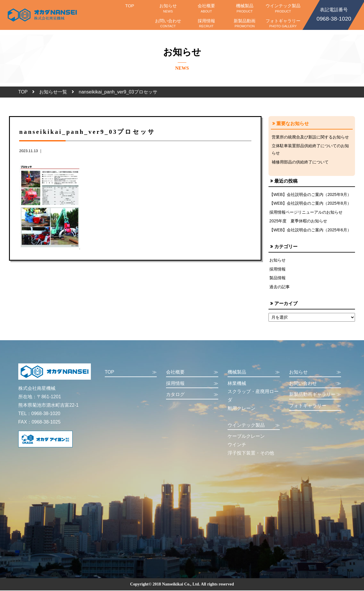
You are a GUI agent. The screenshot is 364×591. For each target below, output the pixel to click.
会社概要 (206, 8)
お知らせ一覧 (53, 92)
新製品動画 (245, 23)
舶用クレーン (242, 409)
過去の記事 (280, 288)
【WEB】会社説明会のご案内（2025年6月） (310, 231)
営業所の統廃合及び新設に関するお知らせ (310, 137)
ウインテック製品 (283, 8)
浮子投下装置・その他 (251, 454)
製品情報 (277, 279)
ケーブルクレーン (246, 438)
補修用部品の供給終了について (300, 162)
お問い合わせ (168, 23)
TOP (130, 8)
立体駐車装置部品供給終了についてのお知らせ (310, 149)
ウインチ (237, 446)
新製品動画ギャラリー (315, 396)
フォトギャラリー (283, 23)
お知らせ (168, 8)
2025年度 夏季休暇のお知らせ (298, 222)
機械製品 (245, 8)
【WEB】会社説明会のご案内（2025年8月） (310, 204)
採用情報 (206, 23)
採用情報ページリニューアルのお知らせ (306, 213)
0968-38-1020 (334, 14)
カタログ (192, 396)
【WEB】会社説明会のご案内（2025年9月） (310, 195)
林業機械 (237, 384)
